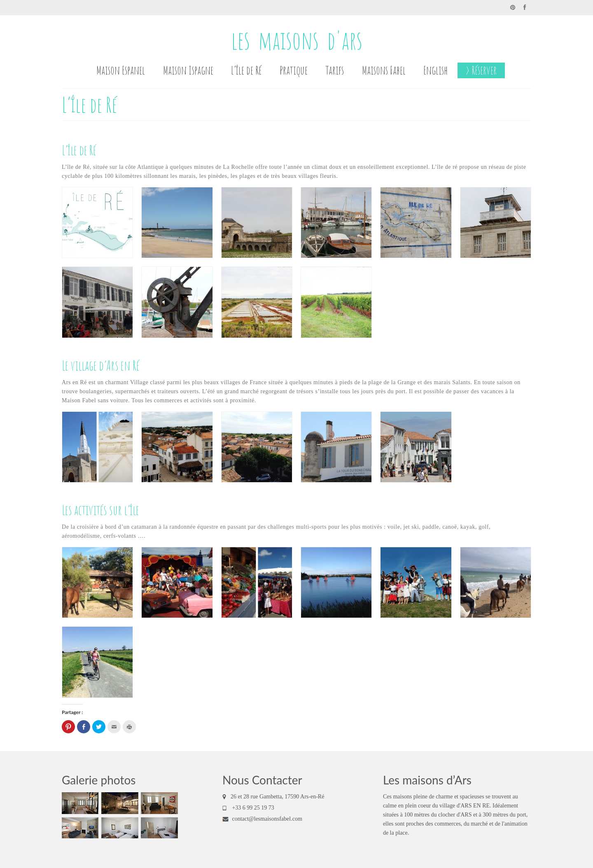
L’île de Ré (246, 70)
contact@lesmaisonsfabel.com (262, 819)
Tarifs (335, 70)
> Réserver (481, 70)
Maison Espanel (121, 70)
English (435, 70)
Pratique (294, 70)
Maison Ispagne (188, 70)
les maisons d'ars (297, 40)
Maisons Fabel (384, 70)
